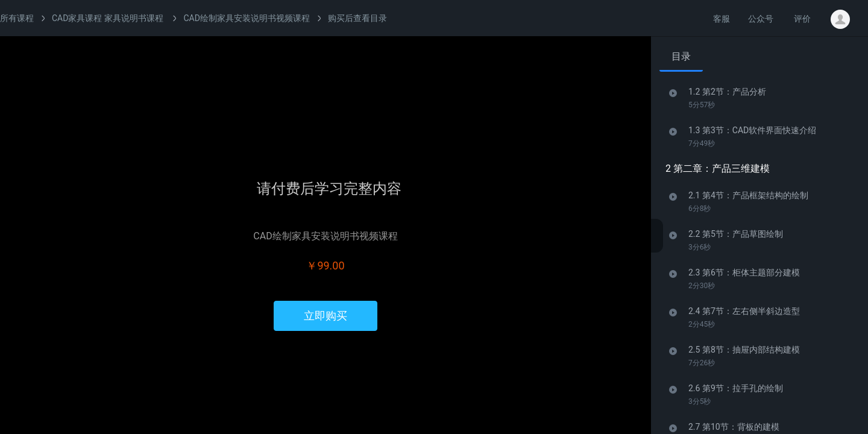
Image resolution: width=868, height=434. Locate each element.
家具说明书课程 (134, 18)
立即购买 (325, 316)
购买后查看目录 (357, 18)
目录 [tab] (681, 56)
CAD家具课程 (77, 18)
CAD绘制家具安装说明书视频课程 (246, 18)
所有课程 (17, 18)
